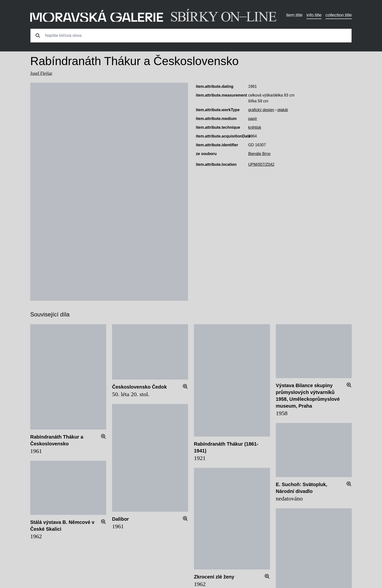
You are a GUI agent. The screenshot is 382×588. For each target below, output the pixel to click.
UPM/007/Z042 (261, 164)
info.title (314, 15)
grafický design (261, 110)
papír (253, 119)
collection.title (339, 15)
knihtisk (255, 127)
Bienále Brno (259, 154)
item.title (294, 15)
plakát (283, 110)
